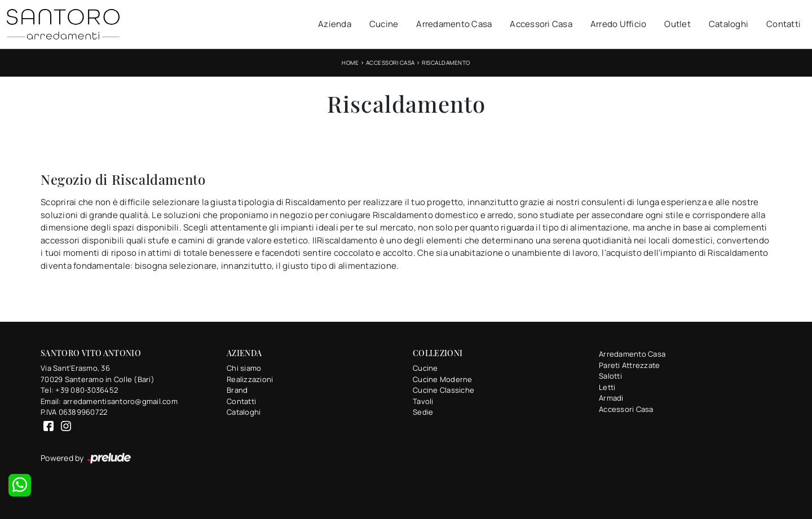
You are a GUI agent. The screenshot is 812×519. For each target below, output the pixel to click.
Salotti (610, 376)
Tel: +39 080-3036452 (79, 390)
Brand (237, 390)
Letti (607, 387)
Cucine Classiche (443, 390)
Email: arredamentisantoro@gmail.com (109, 401)
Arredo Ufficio (619, 24)
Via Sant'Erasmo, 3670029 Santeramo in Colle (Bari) (98, 374)
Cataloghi (729, 24)
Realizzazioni (250, 379)
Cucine (384, 24)
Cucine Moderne (443, 379)
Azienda (335, 24)
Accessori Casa (541, 24)
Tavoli (423, 401)
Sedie (423, 412)
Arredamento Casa (454, 24)
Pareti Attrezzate (629, 365)
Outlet (678, 24)
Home (350, 63)
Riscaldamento (446, 63)
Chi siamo (244, 368)
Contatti (784, 24)
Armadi (611, 398)
